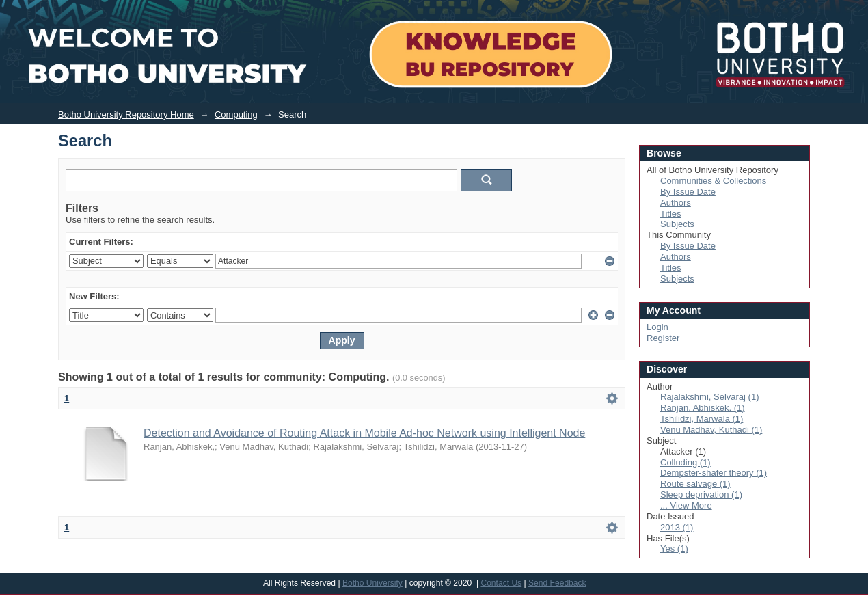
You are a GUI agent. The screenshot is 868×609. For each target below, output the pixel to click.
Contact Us (501, 583)
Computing (236, 114)
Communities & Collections (713, 181)
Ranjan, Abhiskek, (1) (703, 408)
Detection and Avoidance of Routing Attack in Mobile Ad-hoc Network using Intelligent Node (364, 433)
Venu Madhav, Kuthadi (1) (711, 430)
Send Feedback (557, 583)
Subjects (677, 224)
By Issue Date (688, 192)
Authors (676, 203)
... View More (686, 505)
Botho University (372, 583)
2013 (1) (677, 527)
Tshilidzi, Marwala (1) (702, 419)
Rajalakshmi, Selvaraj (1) (710, 397)
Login (760, 9)
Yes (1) (674, 549)
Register (663, 338)
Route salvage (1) (695, 484)
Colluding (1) (686, 462)
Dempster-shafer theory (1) (714, 473)
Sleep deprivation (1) (701, 495)
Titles (671, 214)
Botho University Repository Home (126, 114)
